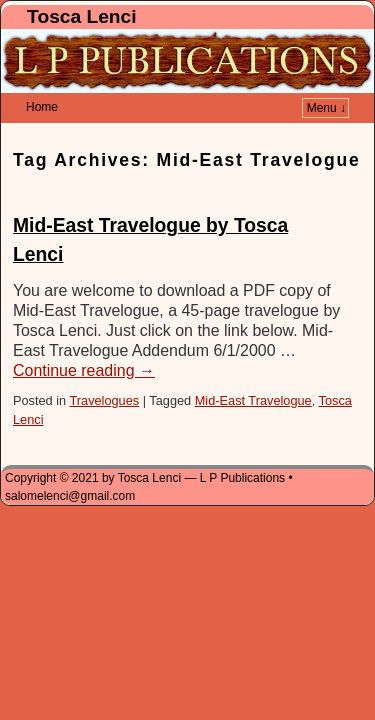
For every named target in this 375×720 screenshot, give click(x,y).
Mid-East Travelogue (253, 370)
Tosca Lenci (81, 16)
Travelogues (104, 370)
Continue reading (84, 340)
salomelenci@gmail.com (70, 466)
